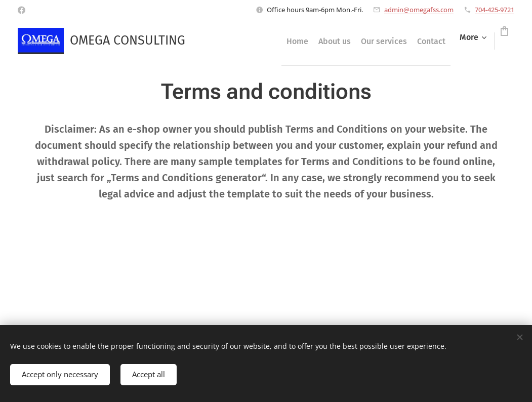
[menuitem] (245, 41)
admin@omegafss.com (419, 10)
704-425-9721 (495, 10)
